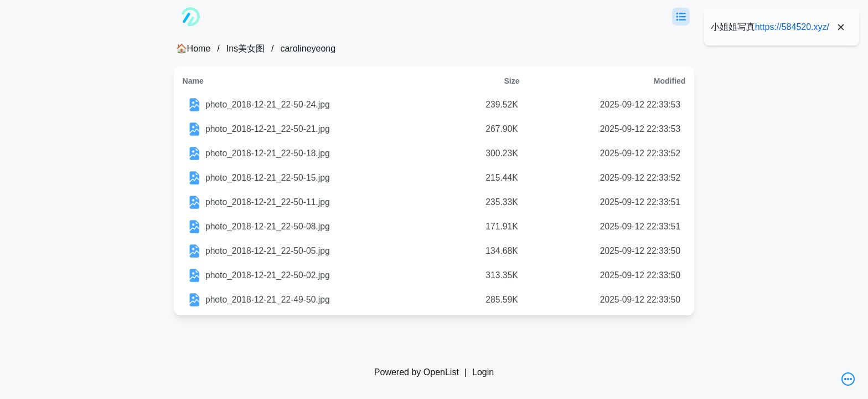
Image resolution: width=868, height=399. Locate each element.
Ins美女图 (246, 48)
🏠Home (193, 48)
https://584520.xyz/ (792, 27)
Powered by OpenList (417, 372)
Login (483, 372)
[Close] (841, 27)
